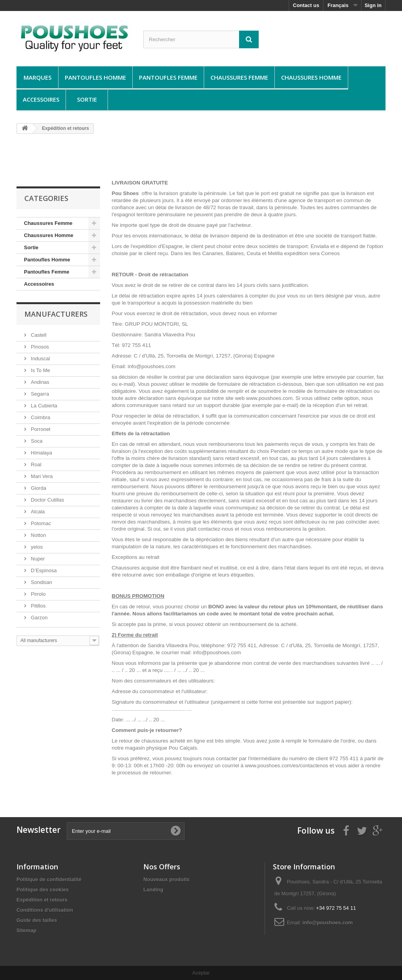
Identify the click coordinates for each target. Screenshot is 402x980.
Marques (37, 77)
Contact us (306, 5)
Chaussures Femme (239, 77)
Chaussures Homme (311, 77)
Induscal (40, 359)
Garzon (38, 618)
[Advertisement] (201, 160)
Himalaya (41, 453)
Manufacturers (56, 314)
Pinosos (39, 347)
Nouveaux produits (166, 879)
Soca (36, 441)
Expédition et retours (42, 900)
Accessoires (41, 99)
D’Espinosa (43, 570)
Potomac (40, 523)
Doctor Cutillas (47, 500)
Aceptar (201, 973)
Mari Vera (41, 476)
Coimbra (40, 417)
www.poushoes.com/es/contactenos (287, 766)
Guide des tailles (37, 920)
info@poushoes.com (327, 923)
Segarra (39, 394)
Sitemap (26, 930)
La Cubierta (43, 406)
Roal (35, 464)
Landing (153, 890)
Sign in (373, 5)
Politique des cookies (43, 890)
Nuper (37, 559)
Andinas (39, 382)
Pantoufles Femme (168, 77)
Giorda (38, 488)
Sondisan (41, 582)
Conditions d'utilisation (45, 910)
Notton (38, 535)
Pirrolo (37, 594)
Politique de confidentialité (49, 879)
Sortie (87, 99)
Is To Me (40, 370)
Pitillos (37, 606)
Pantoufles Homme (95, 77)
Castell (38, 335)
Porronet (40, 429)
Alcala (37, 512)
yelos (36, 547)
